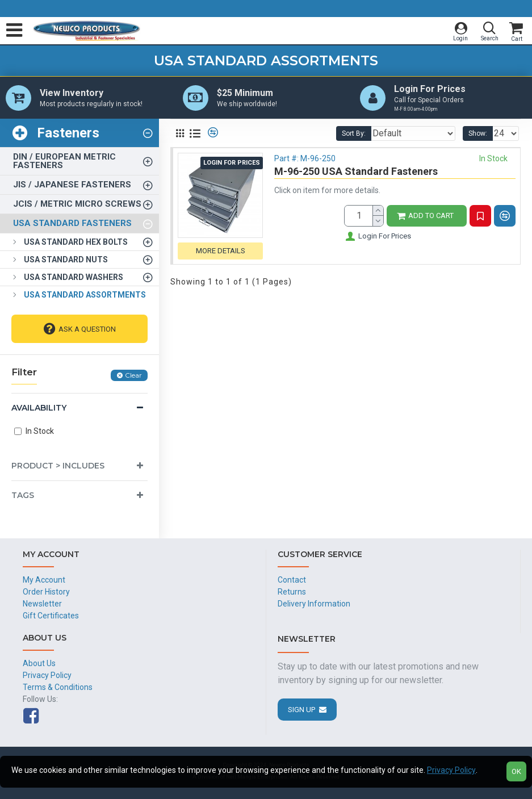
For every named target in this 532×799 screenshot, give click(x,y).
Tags (23, 496)
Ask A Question (87, 330)
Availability (39, 408)
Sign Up (301, 710)
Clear (133, 376)
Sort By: (354, 134)
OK (516, 771)
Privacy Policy (451, 770)
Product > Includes (58, 466)
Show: (478, 134)
